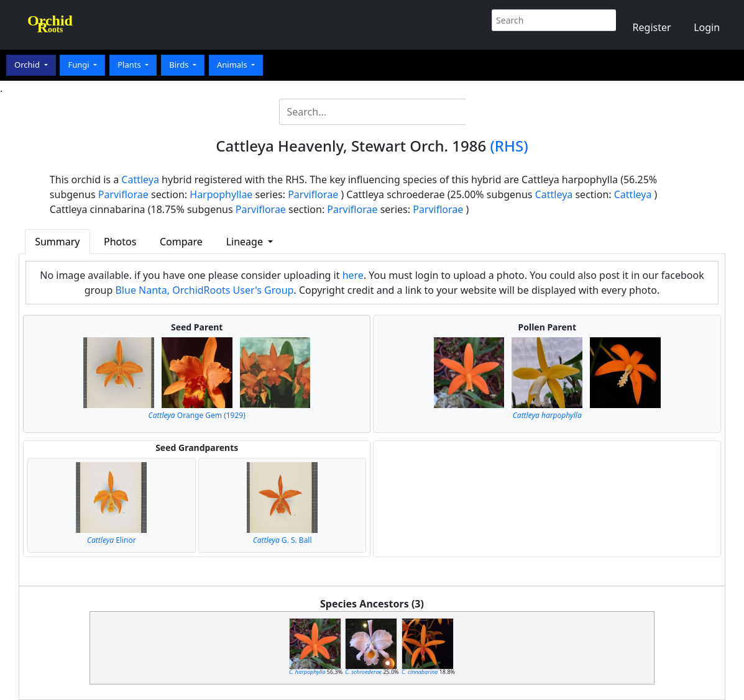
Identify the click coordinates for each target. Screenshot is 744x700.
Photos (120, 242)
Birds (180, 65)
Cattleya (140, 180)
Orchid (28, 65)
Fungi (80, 65)
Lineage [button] (246, 242)
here (353, 275)
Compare (181, 242)
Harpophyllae (221, 194)
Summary (57, 242)
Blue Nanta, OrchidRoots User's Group (204, 290)
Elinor (112, 540)
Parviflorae (123, 194)
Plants (130, 65)
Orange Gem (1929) (197, 415)
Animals (233, 65)
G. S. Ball (282, 540)
